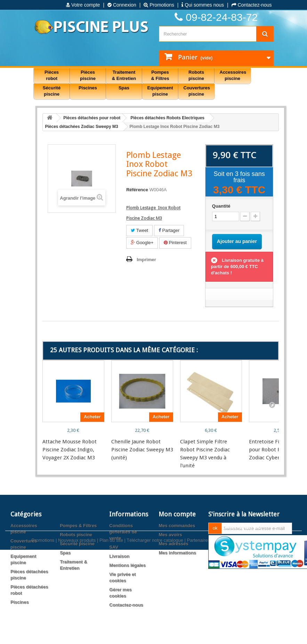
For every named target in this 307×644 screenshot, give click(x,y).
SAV (114, 547)
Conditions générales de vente (123, 532)
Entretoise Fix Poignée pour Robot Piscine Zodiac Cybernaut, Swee (277, 450)
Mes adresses (173, 544)
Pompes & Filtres (78, 526)
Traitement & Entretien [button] (124, 75)
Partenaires (199, 630)
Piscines (20, 602)
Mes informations (177, 553)
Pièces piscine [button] (88, 75)
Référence (137, 190)
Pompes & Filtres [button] (160, 75)
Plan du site (111, 630)
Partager (169, 230)
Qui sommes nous (203, 5)
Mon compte (177, 514)
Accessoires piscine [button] (233, 75)
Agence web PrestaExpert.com (244, 630)
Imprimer (146, 260)
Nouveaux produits (77, 630)
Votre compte (83, 5)
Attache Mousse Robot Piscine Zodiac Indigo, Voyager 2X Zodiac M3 (70, 450)
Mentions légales (127, 565)
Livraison (119, 556)
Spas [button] (124, 88)
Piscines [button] (88, 88)
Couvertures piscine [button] (197, 91)
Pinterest (175, 243)
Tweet (139, 230)
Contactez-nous (252, 5)
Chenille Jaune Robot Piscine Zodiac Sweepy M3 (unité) (142, 450)
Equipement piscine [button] (160, 91)
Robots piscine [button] (196, 75)
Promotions (159, 5)
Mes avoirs (170, 535)
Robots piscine (76, 535)
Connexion (122, 5)
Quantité (221, 206)
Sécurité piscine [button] (52, 91)
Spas (65, 553)
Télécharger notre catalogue (155, 630)
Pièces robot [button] (52, 75)
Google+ (142, 243)
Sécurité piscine (77, 544)
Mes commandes (177, 526)
